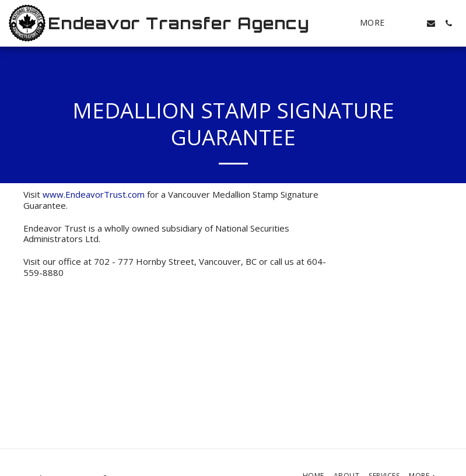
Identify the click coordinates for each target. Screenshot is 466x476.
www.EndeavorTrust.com (94, 194)
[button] (414, 23)
